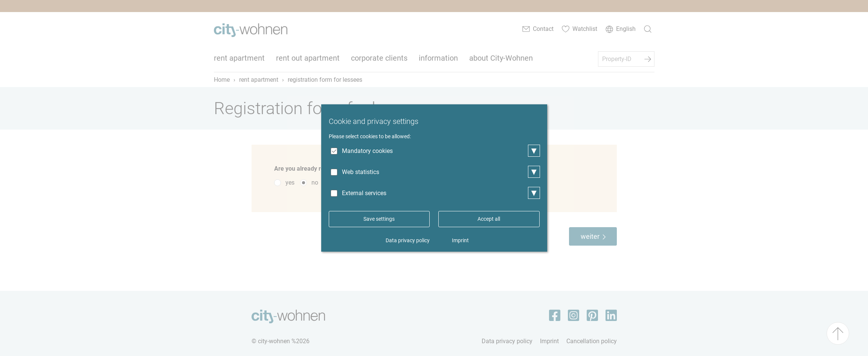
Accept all (489, 219)
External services (364, 193)
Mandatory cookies (367, 151)
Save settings (379, 219)
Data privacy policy (408, 240)
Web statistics (361, 172)
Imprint (460, 240)
